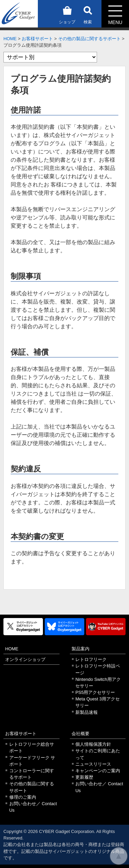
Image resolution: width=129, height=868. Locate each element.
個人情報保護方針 (93, 744)
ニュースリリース (93, 764)
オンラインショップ (25, 659)
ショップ (67, 14)
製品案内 (80, 649)
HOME (10, 39)
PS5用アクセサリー (95, 692)
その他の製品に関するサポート (89, 39)
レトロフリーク (91, 659)
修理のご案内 (23, 797)
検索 (88, 14)
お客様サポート (37, 39)
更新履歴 (84, 777)
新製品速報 (87, 712)
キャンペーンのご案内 (98, 771)
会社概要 (80, 734)
